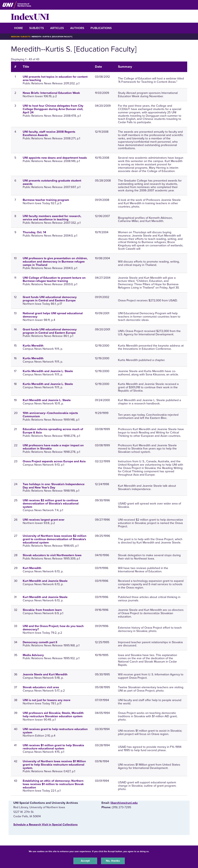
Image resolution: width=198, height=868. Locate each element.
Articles (57, 28)
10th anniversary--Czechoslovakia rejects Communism (50, 415)
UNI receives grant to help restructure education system (55, 731)
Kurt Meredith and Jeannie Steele (45, 581)
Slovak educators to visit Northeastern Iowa (52, 555)
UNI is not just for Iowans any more (47, 700)
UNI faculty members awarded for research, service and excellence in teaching (52, 218)
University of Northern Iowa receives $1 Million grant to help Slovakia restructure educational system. (54, 765)
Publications (101, 28)
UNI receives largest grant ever (44, 520)
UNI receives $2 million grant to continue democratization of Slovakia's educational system (51, 504)
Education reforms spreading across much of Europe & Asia (53, 431)
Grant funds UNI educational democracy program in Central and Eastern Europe (50, 299)
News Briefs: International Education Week (51, 93)
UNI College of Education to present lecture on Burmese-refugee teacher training (54, 279)
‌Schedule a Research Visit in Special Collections (45, 824)
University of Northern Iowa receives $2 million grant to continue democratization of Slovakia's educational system (55, 539)
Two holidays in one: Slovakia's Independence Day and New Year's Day (54, 486)
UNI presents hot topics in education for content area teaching (55, 78)
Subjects (37, 28)
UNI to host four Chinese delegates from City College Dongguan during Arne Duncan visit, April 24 (53, 109)
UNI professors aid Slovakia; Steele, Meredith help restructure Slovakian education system (53, 715)
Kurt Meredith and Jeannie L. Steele (47, 400)
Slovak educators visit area (41, 687)
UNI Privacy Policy (160, 851)
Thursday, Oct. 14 (34, 232)
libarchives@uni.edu (124, 803)
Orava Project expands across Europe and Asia (54, 461)
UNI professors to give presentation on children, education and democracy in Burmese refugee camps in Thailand (55, 262)
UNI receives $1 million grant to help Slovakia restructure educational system (53, 747)
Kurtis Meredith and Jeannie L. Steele (48, 371)
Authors (77, 28)
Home (18, 28)
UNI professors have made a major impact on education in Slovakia (53, 447)
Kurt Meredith (32, 568)
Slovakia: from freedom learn (42, 610)
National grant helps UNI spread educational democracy (53, 315)
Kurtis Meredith (33, 345)
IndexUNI (30, 16)
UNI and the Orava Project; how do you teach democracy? (53, 628)
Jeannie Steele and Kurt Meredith (45, 674)
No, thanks (113, 861)
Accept (85, 861)
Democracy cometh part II (40, 642)
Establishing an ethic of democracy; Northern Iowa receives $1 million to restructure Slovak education (53, 784)
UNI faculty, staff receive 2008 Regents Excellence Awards (49, 133)
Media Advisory (33, 655)
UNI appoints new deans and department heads (55, 158)
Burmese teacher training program (46, 200)
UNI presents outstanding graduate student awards (52, 182)
